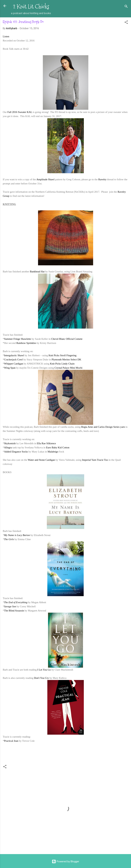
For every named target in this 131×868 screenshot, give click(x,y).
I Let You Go (44, 670)
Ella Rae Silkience (46, 443)
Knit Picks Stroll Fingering (62, 355)
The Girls (9, 539)
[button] (126, 23)
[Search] (126, 7)
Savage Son (10, 606)
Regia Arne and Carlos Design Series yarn (103, 427)
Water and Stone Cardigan (41, 460)
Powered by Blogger (65, 861)
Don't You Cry (41, 678)
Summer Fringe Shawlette (18, 339)
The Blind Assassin (14, 611)
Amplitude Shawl (45, 179)
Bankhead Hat (37, 272)
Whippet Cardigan (14, 364)
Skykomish (10, 443)
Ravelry (102, 179)
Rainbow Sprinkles (26, 343)
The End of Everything (16, 602)
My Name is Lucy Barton (17, 535)
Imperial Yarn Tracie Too (95, 460)
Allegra (8, 447)
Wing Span (10, 368)
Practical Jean (11, 741)
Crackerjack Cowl (14, 360)
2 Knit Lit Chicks (31, 7)
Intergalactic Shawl (14, 355)
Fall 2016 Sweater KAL (20, 112)
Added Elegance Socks (16, 452)
